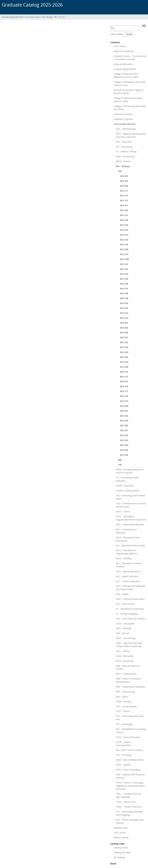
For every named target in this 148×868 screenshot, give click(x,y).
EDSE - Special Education (128, 571)
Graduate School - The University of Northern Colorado (130, 58)
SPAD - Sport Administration (130, 760)
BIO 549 (124, 298)
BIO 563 (124, 347)
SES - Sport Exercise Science (129, 750)
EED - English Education (127, 576)
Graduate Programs (123, 119)
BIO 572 (124, 376)
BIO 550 (124, 303)
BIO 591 (124, 435)
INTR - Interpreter (125, 661)
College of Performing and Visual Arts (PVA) (129, 108)
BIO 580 (124, 406)
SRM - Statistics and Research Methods (130, 776)
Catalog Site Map (122, 852)
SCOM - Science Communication (123, 744)
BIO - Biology (47, 17)
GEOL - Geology (124, 628)
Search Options (128, 31)
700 (120, 465)
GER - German (123, 633)
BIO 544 (124, 274)
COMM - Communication (128, 491)
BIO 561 (124, 337)
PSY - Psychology (124, 724)
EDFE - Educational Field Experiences (128, 539)
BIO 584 (124, 421)
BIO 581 (124, 411)
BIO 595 (124, 450)
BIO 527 (124, 215)
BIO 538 (124, 249)
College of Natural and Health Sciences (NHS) (128, 100)
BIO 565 (124, 357)
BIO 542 (124, 269)
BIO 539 (124, 254)
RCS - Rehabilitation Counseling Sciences (131, 731)
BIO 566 (124, 362)
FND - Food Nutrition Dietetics (131, 619)
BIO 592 (124, 440)
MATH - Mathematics (126, 674)
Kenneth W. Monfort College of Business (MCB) (129, 92)
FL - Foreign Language (127, 614)
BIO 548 (124, 293)
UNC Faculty (120, 832)
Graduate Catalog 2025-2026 (12, 17)
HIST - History (123, 651)
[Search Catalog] (125, 28)
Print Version (120, 46)
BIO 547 (124, 288)
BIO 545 (124, 279)
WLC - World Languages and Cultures (130, 821)
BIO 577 (124, 391)
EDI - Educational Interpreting (130, 545)
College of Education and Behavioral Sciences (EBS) (126, 75)
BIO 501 (124, 176)
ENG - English (122, 594)
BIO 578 (124, 396)
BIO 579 (124, 401)
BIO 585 (124, 425)
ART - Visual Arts (124, 142)
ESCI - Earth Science (125, 604)
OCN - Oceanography (126, 706)
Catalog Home (121, 848)
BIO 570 (124, 372)
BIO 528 (124, 220)
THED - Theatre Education (129, 807)
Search (129, 34)
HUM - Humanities (125, 656)
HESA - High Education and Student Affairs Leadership (129, 645)
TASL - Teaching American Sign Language (129, 795)
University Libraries (123, 114)
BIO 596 (124, 455)
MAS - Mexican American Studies (128, 667)
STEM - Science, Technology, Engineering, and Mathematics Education (130, 786)
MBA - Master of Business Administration (128, 680)
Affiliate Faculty (121, 837)
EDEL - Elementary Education (130, 524)
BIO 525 (124, 210)
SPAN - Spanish (123, 765)
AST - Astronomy (124, 147)
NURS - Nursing (123, 701)
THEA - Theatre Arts (126, 802)
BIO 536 (124, 244)
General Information (123, 64)
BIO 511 (124, 191)
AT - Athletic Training (126, 151)
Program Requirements (125, 69)
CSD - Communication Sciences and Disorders (131, 505)
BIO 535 (124, 240)
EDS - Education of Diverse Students (129, 565)
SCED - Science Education (128, 737)
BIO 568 (124, 367)
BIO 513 (124, 200)
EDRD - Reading (124, 558)
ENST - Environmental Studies (130, 599)
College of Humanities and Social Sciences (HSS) (129, 83)
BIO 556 (124, 328)
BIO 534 (124, 235)
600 (120, 460)
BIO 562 (124, 342)
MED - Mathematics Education (131, 687)
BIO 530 (124, 225)
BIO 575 (124, 381)
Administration (121, 828)
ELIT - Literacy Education (128, 581)
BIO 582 (124, 416)
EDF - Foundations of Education (126, 531)
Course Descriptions (33, 17)
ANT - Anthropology (126, 129)
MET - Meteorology (125, 692)
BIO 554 (124, 318)
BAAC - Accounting (125, 156)
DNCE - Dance (123, 511)
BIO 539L (125, 259)
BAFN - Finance (123, 161)
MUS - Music (122, 697)
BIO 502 (124, 181)
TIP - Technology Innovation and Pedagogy (130, 813)
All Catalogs (119, 857)
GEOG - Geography (125, 623)
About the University (124, 51)
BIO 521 (124, 205)
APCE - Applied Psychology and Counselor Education (131, 135)
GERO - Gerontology (126, 638)
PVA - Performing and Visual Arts (129, 718)
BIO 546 (124, 284)
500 (56, 17)
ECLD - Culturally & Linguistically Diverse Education (131, 518)
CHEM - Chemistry (125, 486)
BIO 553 (124, 313)
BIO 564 (124, 352)
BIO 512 (124, 195)
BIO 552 (124, 308)
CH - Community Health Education (127, 479)
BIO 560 (124, 332)
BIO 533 (124, 230)
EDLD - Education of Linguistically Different (127, 552)
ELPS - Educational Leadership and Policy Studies (130, 588)
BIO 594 (124, 445)
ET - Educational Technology (130, 609)
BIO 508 (124, 186)
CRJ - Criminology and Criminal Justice (130, 497)
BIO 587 (124, 430)
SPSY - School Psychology (128, 770)
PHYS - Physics (123, 711)
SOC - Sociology (124, 755)
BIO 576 (124, 386)
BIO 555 (124, 323)
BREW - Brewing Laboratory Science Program (130, 471)
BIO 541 (124, 264)
